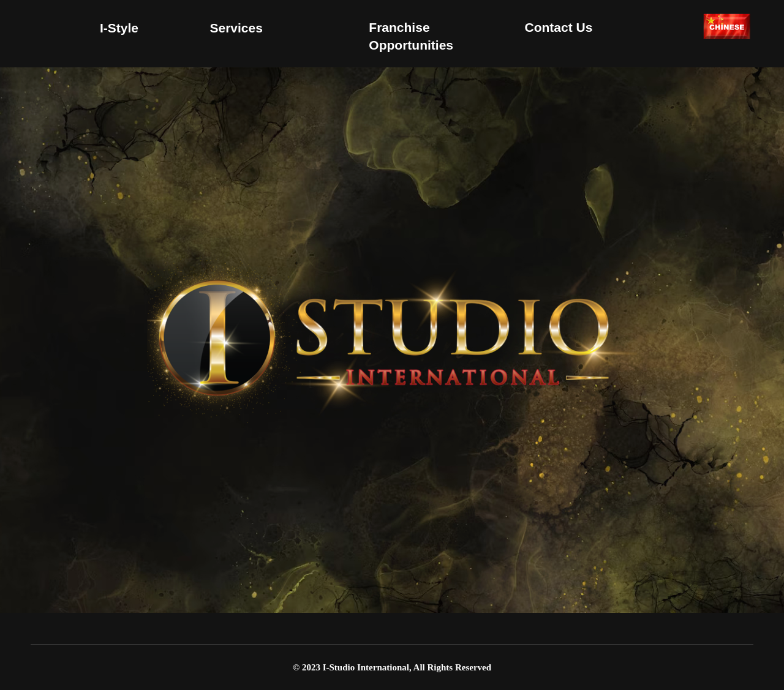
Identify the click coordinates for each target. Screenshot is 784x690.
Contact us (558, 27)
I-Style (119, 28)
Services (236, 28)
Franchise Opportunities (411, 36)
